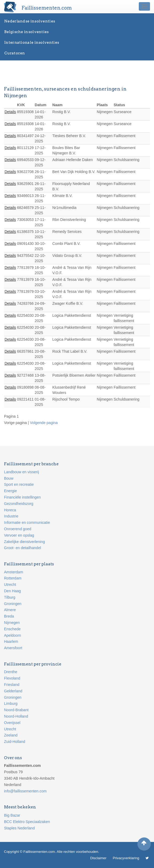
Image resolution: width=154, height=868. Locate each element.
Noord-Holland (16, 716)
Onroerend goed (18, 529)
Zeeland (11, 735)
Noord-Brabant (16, 710)
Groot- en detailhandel (23, 548)
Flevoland (12, 678)
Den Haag (12, 591)
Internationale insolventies (32, 42)
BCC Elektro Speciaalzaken (27, 822)
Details (10, 112)
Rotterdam (13, 578)
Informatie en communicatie (27, 523)
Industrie (11, 516)
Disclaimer (98, 858)
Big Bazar (12, 815)
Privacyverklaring (126, 858)
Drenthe (11, 672)
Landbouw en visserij (21, 472)
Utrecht (10, 585)
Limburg (11, 704)
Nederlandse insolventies (30, 21)
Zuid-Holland (15, 742)
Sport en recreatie (19, 484)
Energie (10, 491)
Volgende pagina (44, 423)
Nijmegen (12, 623)
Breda (9, 616)
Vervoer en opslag (19, 535)
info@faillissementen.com (25, 791)
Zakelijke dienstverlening (24, 542)
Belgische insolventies (27, 32)
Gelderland (13, 691)
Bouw (9, 478)
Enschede (12, 629)
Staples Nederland (19, 828)
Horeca (10, 510)
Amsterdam (14, 572)
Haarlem (11, 641)
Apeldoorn (13, 635)
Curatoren (15, 53)
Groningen (13, 604)
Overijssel (12, 723)
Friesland (12, 685)
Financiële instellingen (22, 497)
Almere (10, 610)
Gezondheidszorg (19, 504)
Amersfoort (13, 648)
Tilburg (10, 597)
